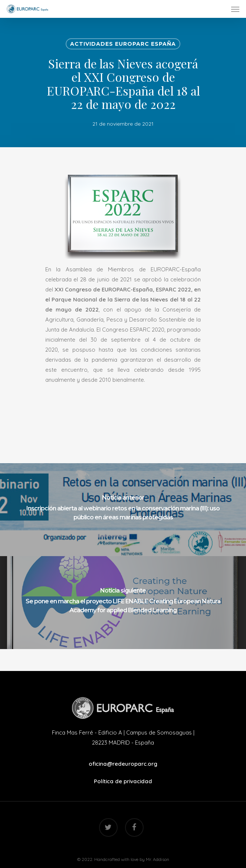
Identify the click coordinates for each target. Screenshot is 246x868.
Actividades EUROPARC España (123, 44)
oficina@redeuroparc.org (123, 764)
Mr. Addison (158, 859)
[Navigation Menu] (235, 9)
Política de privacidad (123, 781)
